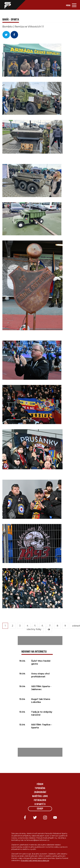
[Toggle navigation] (71, 5)
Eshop (40, 809)
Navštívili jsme (40, 796)
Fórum (40, 784)
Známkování (40, 792)
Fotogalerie (40, 800)
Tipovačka (40, 788)
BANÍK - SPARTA (11, 20)
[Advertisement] (40, 641)
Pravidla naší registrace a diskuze (35, 860)
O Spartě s (40, 804)
